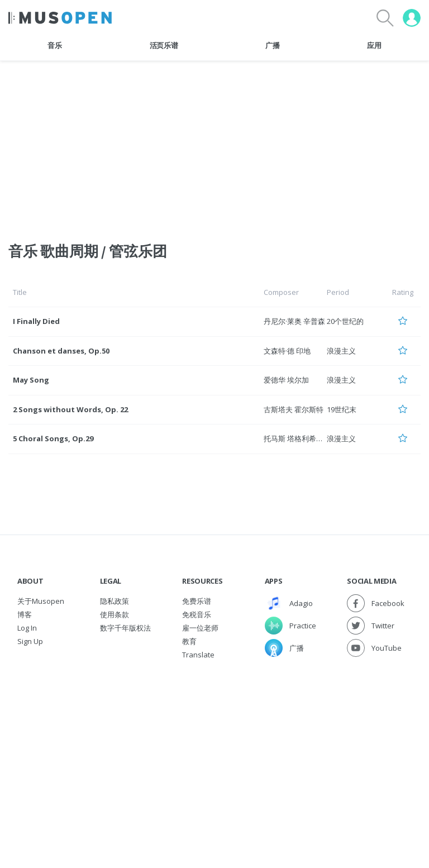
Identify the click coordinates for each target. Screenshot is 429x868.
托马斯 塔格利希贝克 (297, 438)
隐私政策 (115, 601)
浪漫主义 (341, 351)
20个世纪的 (345, 321)
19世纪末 (342, 409)
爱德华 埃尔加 (286, 380)
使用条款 (115, 614)
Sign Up (30, 641)
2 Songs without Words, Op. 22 (70, 409)
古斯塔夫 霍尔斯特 (294, 409)
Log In (27, 628)
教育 (189, 641)
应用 (374, 45)
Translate (198, 655)
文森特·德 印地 (287, 351)
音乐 (54, 45)
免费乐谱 (197, 601)
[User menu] (412, 18)
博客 (25, 614)
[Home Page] (60, 18)
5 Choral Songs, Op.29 (53, 438)
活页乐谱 (164, 45)
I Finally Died (36, 321)
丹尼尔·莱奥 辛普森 (294, 321)
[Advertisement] (214, 745)
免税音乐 (197, 614)
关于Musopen (41, 601)
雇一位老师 (200, 628)
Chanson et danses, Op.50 (61, 351)
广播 (272, 45)
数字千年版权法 (125, 628)
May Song (31, 380)
